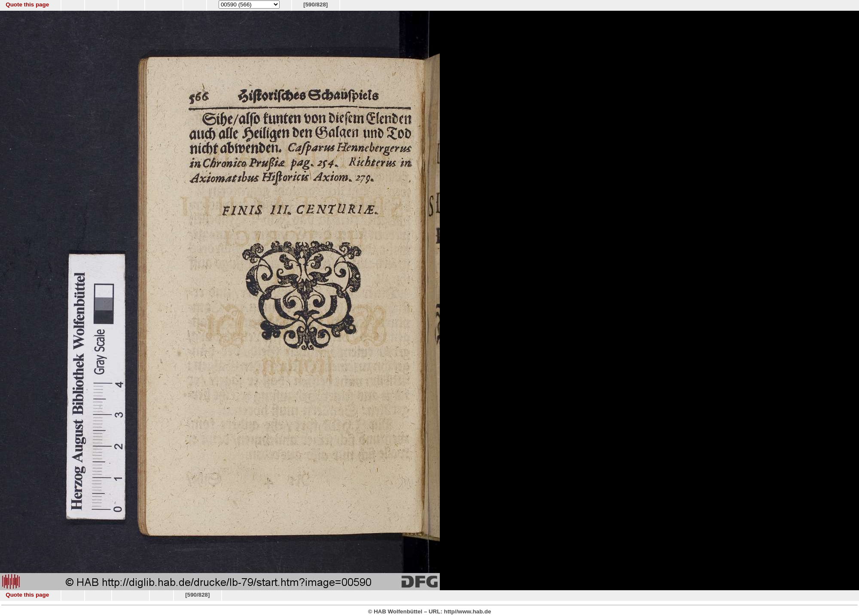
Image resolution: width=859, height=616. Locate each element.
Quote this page (27, 5)
